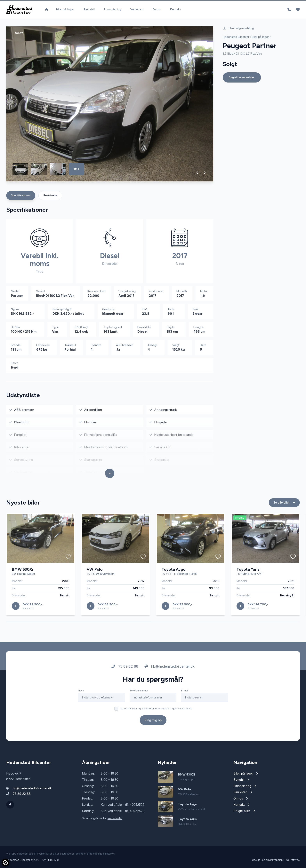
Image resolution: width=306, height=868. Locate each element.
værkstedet (115, 818)
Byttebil (89, 10)
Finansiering (113, 10)
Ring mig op (153, 722)
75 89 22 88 (125, 668)
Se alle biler (284, 504)
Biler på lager (65, 10)
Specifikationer (21, 196)
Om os (157, 10)
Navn (81, 692)
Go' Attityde (293, 860)
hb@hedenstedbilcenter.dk (169, 668)
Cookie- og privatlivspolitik (268, 860)
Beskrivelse (50, 196)
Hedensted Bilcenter (236, 37)
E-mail (185, 692)
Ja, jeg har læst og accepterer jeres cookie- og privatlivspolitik (156, 710)
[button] (198, 173)
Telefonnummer (139, 692)
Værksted (137, 10)
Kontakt (176, 10)
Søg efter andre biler (242, 78)
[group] (110, 104)
